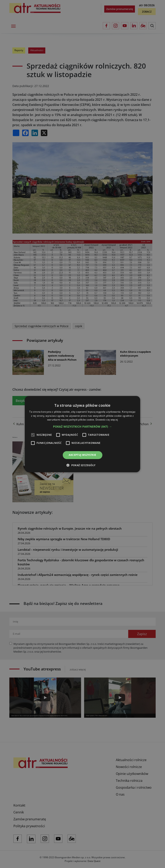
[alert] (82, 434)
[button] (82, 427)
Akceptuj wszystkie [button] (82, 455)
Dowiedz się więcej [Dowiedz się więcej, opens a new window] (107, 420)
